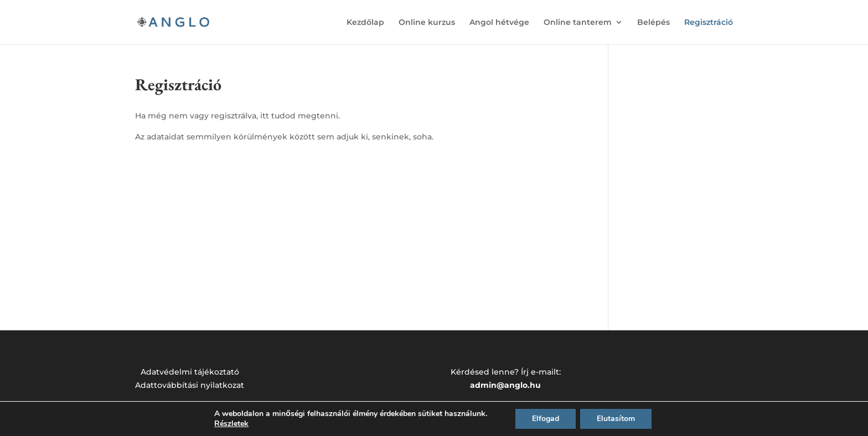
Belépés (653, 23)
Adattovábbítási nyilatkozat (190, 385)
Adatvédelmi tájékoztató (190, 372)
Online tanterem (578, 23)
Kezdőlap (365, 23)
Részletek (231, 424)
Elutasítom (616, 419)
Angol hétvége (499, 23)
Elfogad (546, 419)
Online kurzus (427, 23)
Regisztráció (709, 23)
